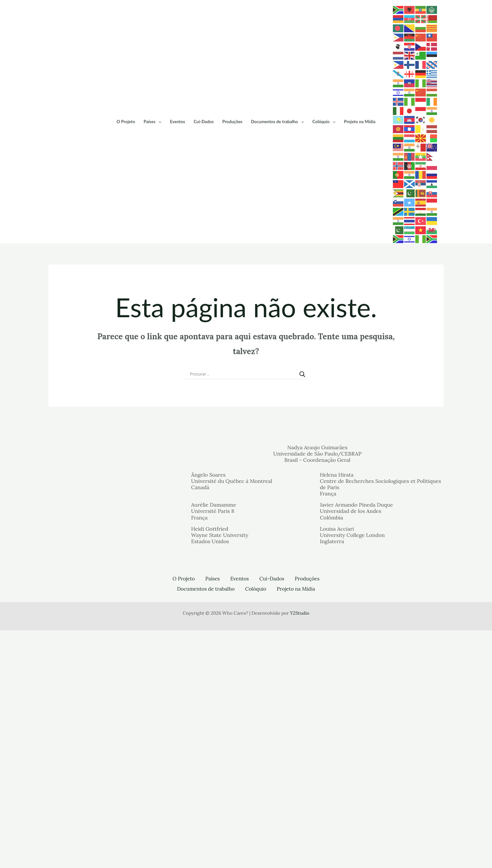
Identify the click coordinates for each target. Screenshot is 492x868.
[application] (179, 241)
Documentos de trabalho (298, 241)
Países (173, 241)
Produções (253, 241)
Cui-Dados (224, 241)
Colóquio (344, 241)
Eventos (198, 241)
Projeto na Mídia (380, 241)
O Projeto (146, 241)
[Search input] (243, 612)
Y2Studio (300, 851)
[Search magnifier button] (302, 612)
